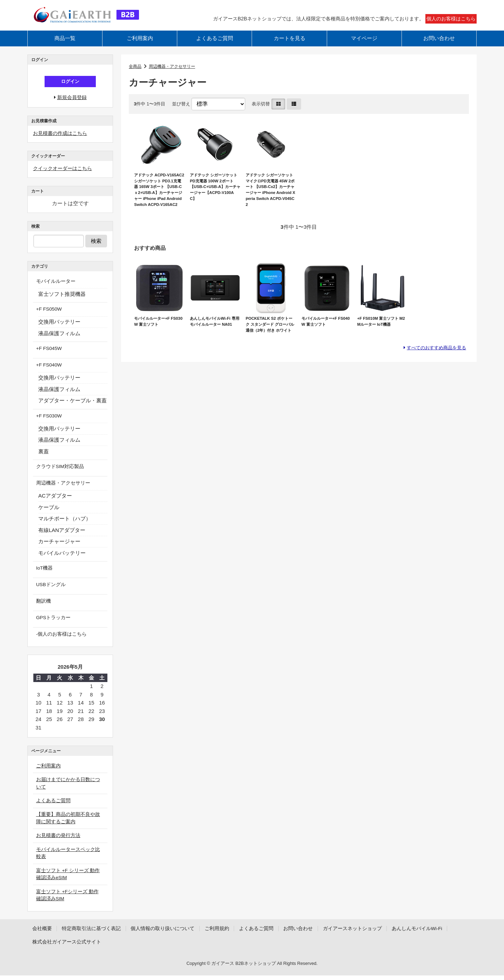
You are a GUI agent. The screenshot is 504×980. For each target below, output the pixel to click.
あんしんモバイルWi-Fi (60, 946)
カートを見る (290, 44)
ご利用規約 (231, 933)
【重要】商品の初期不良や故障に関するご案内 (70, 822)
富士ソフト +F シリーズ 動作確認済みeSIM (70, 878)
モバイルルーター (54, 289)
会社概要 (43, 933)
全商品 (136, 73)
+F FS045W (47, 355)
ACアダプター (55, 501)
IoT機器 (42, 573)
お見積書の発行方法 (57, 839)
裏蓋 (44, 457)
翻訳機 (41, 606)
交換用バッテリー (59, 329)
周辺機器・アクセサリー (175, 73)
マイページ (364, 44)
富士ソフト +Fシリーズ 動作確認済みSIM (69, 900)
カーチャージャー (59, 547)
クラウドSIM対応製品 (59, 472)
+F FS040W (47, 372)
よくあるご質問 (215, 44)
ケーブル (49, 512)
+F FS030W (47, 422)
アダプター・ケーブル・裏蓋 (72, 407)
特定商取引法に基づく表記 (96, 933)
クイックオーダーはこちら (65, 176)
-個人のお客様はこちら (60, 638)
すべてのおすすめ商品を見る (432, 375)
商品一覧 (65, 44)
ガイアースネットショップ (377, 933)
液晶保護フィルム (59, 340)
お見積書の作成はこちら (62, 141)
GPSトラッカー (52, 622)
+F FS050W (47, 316)
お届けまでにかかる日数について (70, 787)
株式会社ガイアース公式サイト (135, 946)
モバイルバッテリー (62, 558)
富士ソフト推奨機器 (62, 301)
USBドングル (49, 589)
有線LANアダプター (62, 535)
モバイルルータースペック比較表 (70, 857)
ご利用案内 (140, 44)
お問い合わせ (439, 44)
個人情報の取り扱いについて (173, 933)
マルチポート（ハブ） (65, 524)
